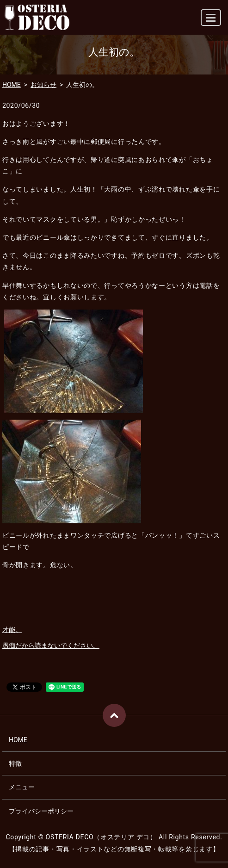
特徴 (15, 763)
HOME (12, 85)
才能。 (12, 630)
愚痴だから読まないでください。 (51, 645)
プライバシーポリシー (41, 811)
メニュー (22, 787)
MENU (211, 22)
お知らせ (43, 85)
